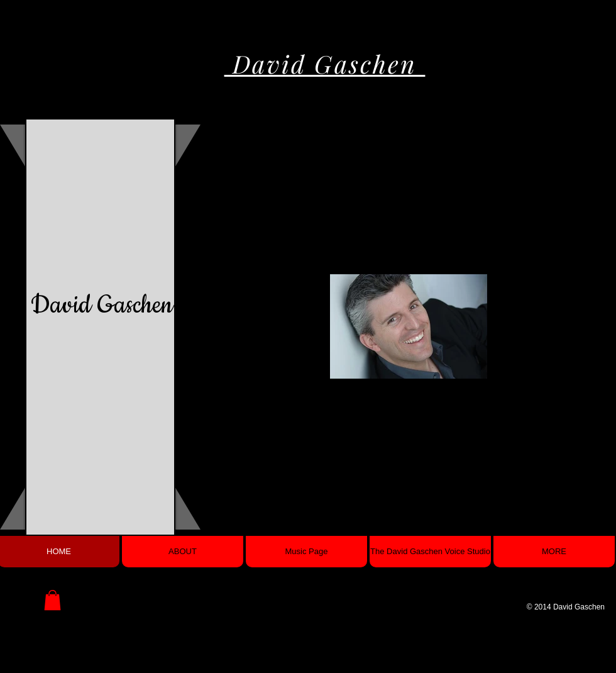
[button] (52, 600)
